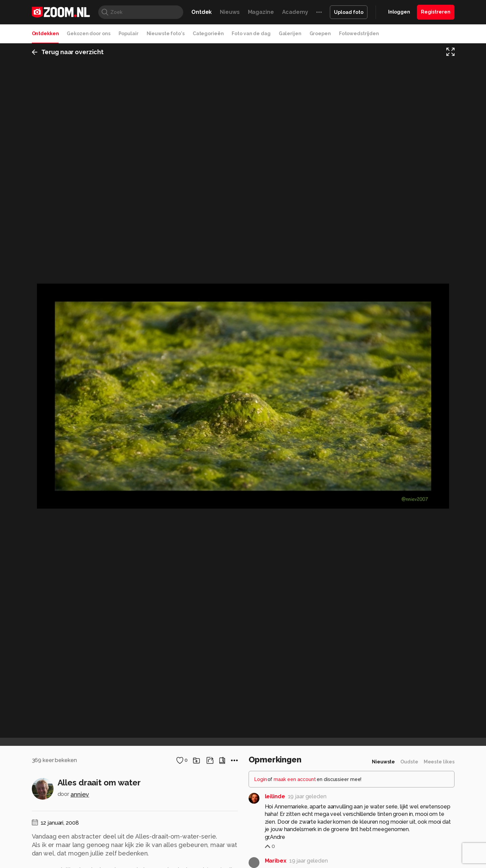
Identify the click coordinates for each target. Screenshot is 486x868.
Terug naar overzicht (68, 52)
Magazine (261, 12)
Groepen (320, 34)
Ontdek (202, 12)
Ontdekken (45, 34)
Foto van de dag (251, 34)
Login (261, 779)
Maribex (276, 861)
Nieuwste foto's (166, 34)
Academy (295, 12)
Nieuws (230, 12)
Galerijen (290, 34)
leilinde (275, 796)
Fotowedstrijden (359, 34)
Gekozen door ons (88, 34)
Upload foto (349, 12)
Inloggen (399, 12)
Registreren (436, 12)
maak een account (295, 779)
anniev (80, 794)
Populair (129, 34)
